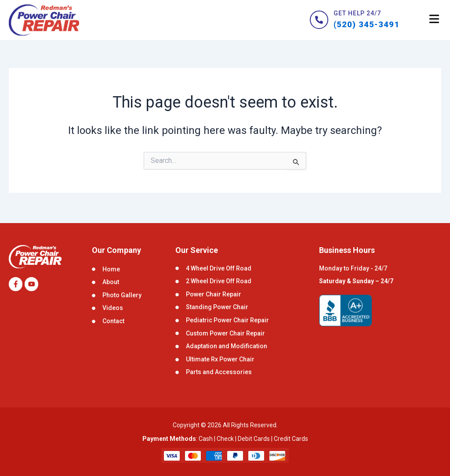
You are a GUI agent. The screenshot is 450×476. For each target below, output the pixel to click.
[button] (434, 21)
